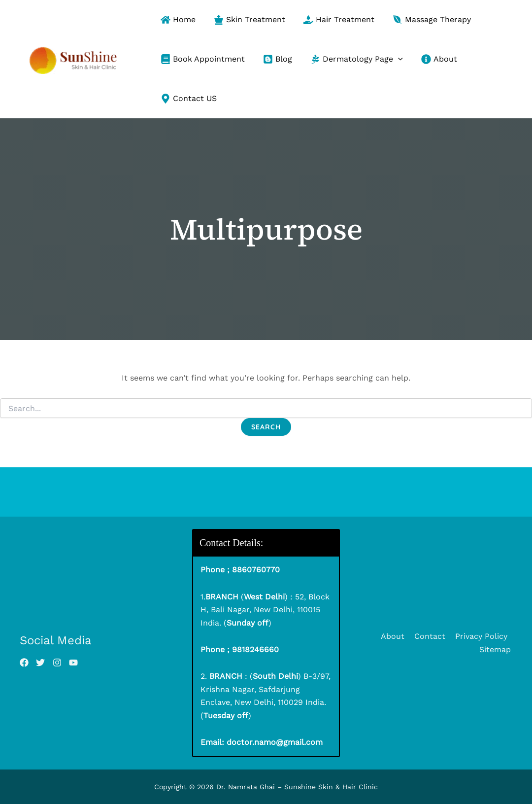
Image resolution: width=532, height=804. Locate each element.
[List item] (24, 663)
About (398, 636)
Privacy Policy (482, 636)
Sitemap (497, 649)
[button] (398, 59)
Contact (433, 636)
